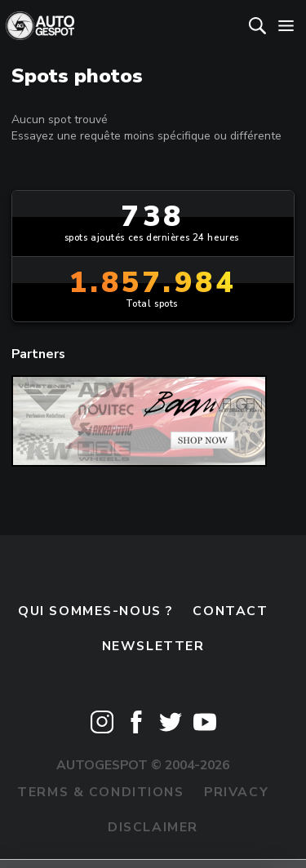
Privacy (236, 792)
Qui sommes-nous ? (95, 611)
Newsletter (153, 646)
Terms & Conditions (100, 792)
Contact (230, 611)
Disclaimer (153, 827)
